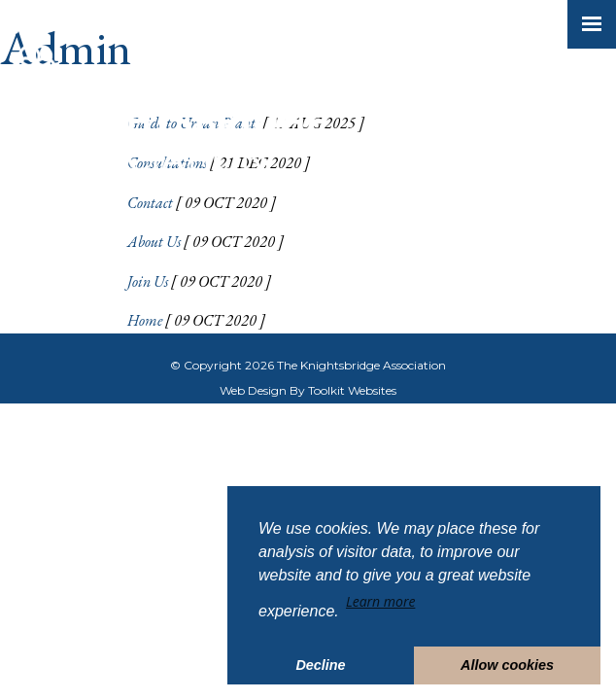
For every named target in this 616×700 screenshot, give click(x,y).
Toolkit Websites (352, 390)
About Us (154, 242)
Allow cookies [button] (507, 665)
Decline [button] (320, 665)
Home (145, 320)
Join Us (148, 281)
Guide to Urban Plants (193, 123)
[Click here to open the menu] (592, 24)
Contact (150, 203)
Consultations (167, 163)
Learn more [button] (380, 601)
